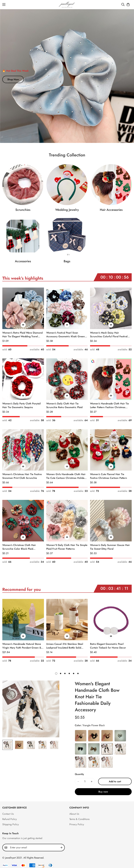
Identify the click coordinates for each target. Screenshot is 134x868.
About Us (74, 814)
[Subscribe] (61, 848)
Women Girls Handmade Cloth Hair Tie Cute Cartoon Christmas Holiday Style (66, 476)
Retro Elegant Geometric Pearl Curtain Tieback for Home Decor (108, 646)
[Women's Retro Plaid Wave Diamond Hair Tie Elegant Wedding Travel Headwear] (23, 308)
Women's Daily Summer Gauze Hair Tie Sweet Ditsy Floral (110, 547)
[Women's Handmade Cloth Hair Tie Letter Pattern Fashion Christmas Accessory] (111, 379)
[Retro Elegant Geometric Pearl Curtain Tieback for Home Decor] (111, 620)
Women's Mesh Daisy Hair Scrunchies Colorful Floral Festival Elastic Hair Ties (109, 335)
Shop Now (13, 79)
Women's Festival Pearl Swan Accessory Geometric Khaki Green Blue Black (66, 335)
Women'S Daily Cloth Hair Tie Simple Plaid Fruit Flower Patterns (67, 547)
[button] (128, 4)
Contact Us (8, 814)
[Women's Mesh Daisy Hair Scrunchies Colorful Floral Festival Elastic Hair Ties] (111, 308)
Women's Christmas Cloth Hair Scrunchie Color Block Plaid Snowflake (19, 547)
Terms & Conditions (79, 819)
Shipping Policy (11, 824)
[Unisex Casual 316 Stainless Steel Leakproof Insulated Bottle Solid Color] (67, 620)
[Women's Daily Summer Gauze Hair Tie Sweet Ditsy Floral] (111, 521)
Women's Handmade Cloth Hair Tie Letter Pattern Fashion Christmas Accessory (109, 405)
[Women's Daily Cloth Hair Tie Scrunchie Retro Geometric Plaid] (67, 379)
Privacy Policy (77, 824)
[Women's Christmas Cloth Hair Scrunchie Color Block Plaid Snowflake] (23, 521)
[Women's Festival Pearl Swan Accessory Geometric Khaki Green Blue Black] (67, 308)
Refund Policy (10, 819)
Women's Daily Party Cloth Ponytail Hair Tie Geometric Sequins (22, 405)
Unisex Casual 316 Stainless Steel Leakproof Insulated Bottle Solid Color (65, 646)
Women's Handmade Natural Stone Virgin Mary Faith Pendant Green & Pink (22, 646)
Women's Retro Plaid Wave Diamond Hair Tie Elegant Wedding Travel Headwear (22, 335)
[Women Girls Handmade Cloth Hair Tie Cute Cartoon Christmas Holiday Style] (67, 450)
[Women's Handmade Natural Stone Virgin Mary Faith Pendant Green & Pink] (23, 620)
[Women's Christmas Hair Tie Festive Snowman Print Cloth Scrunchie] (23, 450)
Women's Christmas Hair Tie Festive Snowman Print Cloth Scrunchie (22, 476)
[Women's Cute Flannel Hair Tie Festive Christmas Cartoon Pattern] (111, 450)
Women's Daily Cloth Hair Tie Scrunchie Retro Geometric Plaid (64, 405)
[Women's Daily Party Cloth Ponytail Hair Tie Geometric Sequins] (23, 379)
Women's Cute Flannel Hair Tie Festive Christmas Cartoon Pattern (109, 476)
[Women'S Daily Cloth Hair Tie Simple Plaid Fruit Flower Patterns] (67, 521)
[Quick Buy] (23, 325)
